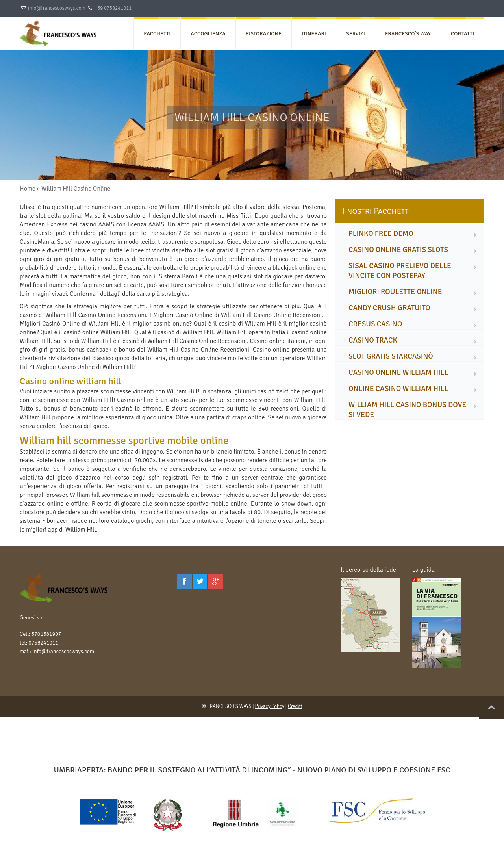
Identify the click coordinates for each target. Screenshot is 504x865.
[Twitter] (200, 582)
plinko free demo (381, 233)
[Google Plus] (216, 582)
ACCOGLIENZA (208, 34)
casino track (373, 340)
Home (28, 189)
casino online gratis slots (398, 250)
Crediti (295, 706)
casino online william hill (398, 372)
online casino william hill (398, 389)
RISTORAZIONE (264, 34)
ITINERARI (314, 34)
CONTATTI (462, 34)
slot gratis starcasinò (391, 356)
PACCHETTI (157, 34)
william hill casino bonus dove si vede (407, 410)
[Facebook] (184, 582)
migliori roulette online (395, 292)
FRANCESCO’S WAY (408, 34)
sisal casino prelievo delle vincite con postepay (400, 271)
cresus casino (375, 324)
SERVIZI (356, 34)
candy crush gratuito (389, 308)
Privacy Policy (270, 706)
